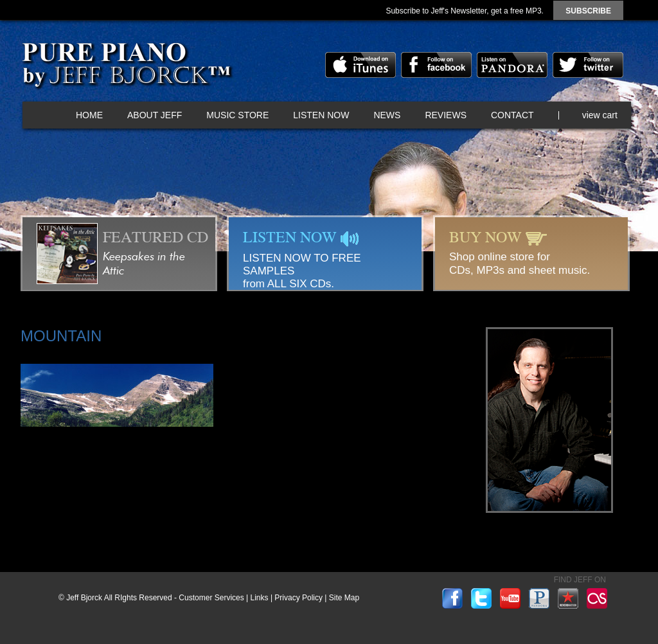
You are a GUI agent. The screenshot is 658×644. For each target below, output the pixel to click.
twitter (588, 65)
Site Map (344, 598)
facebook (436, 65)
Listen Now (321, 115)
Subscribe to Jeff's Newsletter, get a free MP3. (465, 11)
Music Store (237, 115)
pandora (512, 65)
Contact (512, 115)
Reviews (446, 115)
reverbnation (568, 598)
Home (89, 115)
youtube (510, 598)
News (387, 115)
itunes (360, 65)
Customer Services (211, 598)
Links (260, 598)
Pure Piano (126, 68)
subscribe (588, 11)
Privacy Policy (298, 598)
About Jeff (155, 115)
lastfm (597, 598)
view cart (600, 115)
